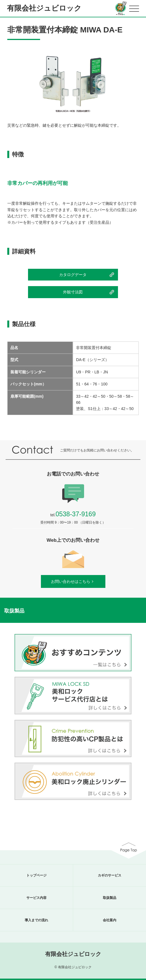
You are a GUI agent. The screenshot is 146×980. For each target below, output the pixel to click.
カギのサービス (110, 875)
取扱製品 (110, 898)
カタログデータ (73, 275)
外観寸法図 (73, 292)
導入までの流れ (36, 920)
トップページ (36, 875)
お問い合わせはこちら (73, 581)
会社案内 (110, 920)
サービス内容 (36, 898)
